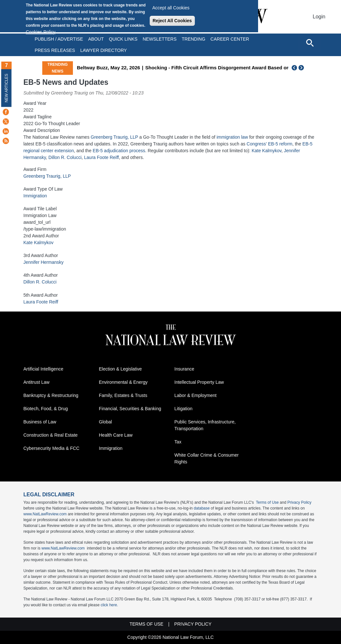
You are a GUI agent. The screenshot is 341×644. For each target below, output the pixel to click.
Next (302, 68)
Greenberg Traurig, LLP (114, 137)
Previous (295, 68)
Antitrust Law (37, 382)
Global (105, 422)
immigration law (232, 137)
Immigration (35, 196)
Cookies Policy (41, 32)
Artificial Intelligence (44, 369)
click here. (109, 605)
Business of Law (40, 422)
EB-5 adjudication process (119, 151)
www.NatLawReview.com (45, 514)
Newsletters (160, 39)
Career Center (230, 39)
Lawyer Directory (104, 50)
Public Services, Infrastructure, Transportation (205, 425)
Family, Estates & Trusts (123, 395)
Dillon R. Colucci (65, 157)
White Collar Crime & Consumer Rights (207, 458)
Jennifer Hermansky (44, 262)
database (202, 508)
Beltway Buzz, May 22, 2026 (142, 68)
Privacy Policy (300, 502)
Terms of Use (267, 502)
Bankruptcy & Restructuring (51, 395)
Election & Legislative (120, 369)
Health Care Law (116, 435)
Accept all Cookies (171, 8)
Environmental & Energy (123, 382)
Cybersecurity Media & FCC (52, 448)
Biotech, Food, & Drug (46, 409)
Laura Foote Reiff (102, 157)
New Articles (6, 88)
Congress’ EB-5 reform (269, 144)
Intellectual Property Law (199, 382)
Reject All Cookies (172, 21)
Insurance (184, 369)
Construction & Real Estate (51, 435)
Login (319, 17)
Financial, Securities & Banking (130, 409)
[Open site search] (310, 43)
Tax (178, 442)
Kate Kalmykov (266, 151)
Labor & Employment (196, 395)
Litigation (184, 409)
